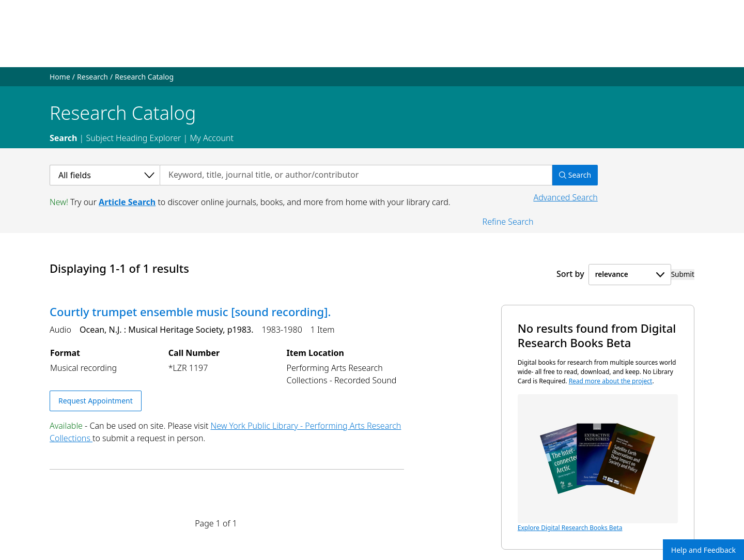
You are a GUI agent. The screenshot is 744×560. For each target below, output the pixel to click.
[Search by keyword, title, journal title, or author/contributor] (356, 175)
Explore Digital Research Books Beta (598, 463)
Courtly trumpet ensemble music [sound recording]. (190, 312)
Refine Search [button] (508, 222)
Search (63, 138)
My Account (212, 138)
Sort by (570, 274)
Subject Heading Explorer (133, 138)
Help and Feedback (703, 550)
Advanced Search (565, 197)
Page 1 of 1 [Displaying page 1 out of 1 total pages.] (216, 523)
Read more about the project (611, 381)
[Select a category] (105, 175)
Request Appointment (96, 401)
